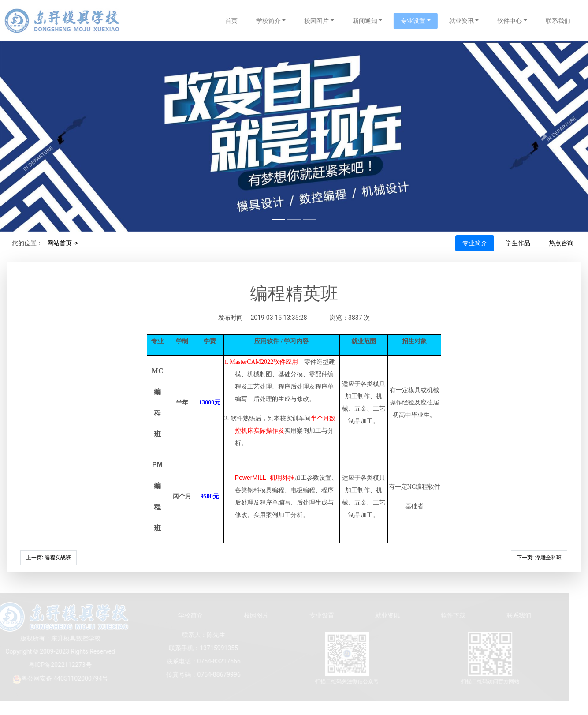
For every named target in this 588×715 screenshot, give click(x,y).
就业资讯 (469, 21)
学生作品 (518, 243)
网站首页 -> (63, 243)
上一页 (48, 558)
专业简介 (475, 243)
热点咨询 (561, 243)
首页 (239, 21)
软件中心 (517, 21)
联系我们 (566, 21)
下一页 (539, 558)
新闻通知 (372, 21)
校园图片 (324, 21)
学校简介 (276, 21)
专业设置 (421, 21)
